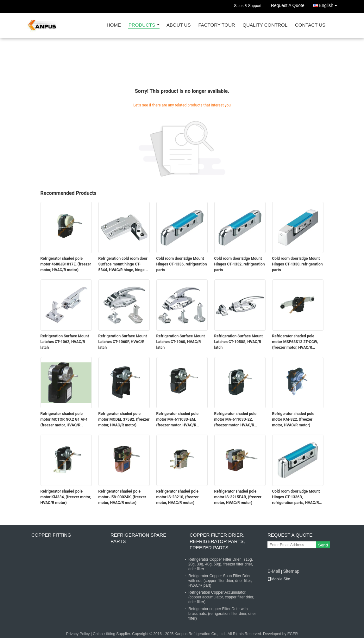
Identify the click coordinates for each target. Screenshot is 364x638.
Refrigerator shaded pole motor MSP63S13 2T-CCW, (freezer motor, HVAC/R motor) (295, 342)
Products (142, 25)
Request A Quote (288, 5)
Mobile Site (279, 579)
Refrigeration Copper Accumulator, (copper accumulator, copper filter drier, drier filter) (221, 597)
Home (114, 25)
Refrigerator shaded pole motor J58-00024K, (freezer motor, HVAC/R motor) (122, 497)
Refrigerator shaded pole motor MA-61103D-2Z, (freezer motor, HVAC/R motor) (235, 420)
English (329, 4)
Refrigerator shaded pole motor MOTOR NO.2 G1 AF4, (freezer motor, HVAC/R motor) (65, 420)
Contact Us (310, 25)
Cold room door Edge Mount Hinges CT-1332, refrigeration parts (240, 264)
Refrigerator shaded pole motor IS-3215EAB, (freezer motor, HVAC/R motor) (238, 497)
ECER (293, 634)
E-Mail (274, 571)
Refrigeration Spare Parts (138, 538)
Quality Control (265, 25)
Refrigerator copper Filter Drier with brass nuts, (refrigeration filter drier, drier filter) (222, 614)
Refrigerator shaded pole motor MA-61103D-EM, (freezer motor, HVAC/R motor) (178, 420)
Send (323, 545)
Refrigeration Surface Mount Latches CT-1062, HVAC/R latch (65, 342)
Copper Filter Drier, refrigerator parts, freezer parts (217, 541)
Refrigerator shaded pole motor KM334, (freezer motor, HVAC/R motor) (66, 497)
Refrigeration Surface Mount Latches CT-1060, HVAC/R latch (181, 342)
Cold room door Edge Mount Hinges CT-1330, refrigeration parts (298, 264)
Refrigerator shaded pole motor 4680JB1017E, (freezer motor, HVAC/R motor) (66, 264)
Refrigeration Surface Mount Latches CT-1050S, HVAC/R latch (239, 342)
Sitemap (291, 571)
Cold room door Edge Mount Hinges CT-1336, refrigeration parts (182, 264)
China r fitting (104, 634)
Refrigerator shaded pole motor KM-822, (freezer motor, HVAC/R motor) (293, 419)
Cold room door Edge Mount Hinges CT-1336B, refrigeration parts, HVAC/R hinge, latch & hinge (296, 497)
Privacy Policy (78, 634)
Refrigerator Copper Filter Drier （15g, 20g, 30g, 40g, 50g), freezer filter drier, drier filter (221, 564)
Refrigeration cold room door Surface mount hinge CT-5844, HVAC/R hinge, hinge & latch (123, 265)
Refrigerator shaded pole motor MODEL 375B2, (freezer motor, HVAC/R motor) (124, 419)
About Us (179, 25)
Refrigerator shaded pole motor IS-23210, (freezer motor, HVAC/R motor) (178, 497)
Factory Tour (217, 25)
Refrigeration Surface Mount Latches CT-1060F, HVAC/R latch (123, 342)
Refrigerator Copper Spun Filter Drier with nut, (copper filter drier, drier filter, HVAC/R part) (220, 581)
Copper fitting (51, 535)
